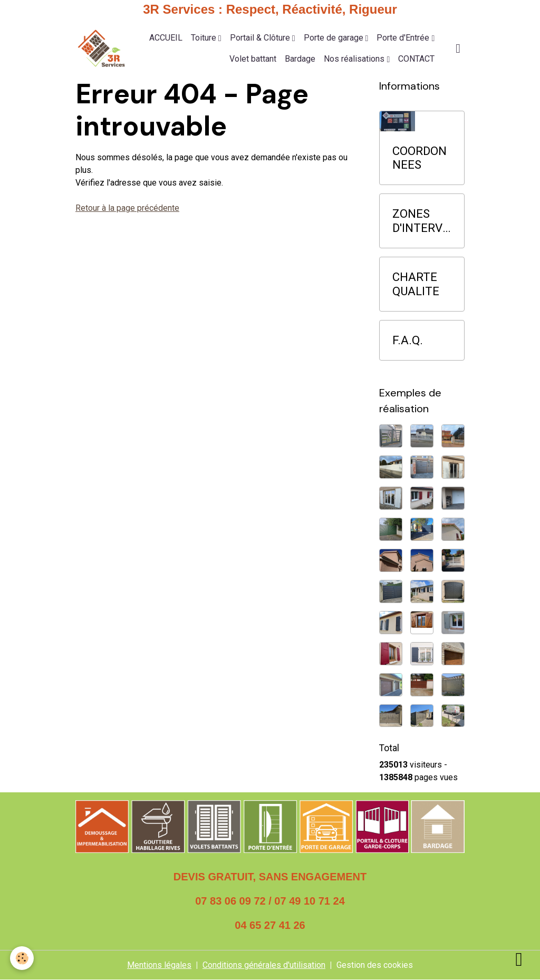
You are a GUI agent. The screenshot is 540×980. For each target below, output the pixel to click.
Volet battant (253, 59)
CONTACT (416, 59)
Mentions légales (159, 965)
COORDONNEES (420, 158)
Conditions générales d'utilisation (264, 965)
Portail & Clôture (261, 38)
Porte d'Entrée (404, 38)
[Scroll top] (519, 959)
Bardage (300, 59)
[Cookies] (22, 958)
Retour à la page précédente (127, 208)
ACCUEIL (166, 38)
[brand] (101, 48)
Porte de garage (335, 38)
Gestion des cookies (375, 965)
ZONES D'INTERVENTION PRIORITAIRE (421, 221)
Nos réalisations (355, 59)
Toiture (205, 38)
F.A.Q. (408, 340)
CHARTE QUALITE (416, 284)
